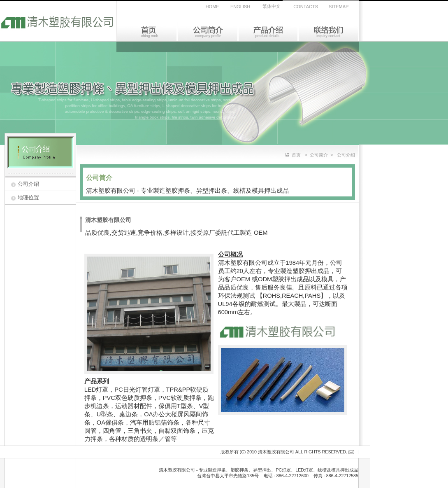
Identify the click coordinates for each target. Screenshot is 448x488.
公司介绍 (28, 184)
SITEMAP (339, 7)
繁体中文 (272, 6)
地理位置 (28, 197)
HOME (212, 7)
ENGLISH (240, 7)
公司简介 (319, 155)
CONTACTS (306, 7)
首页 (296, 155)
